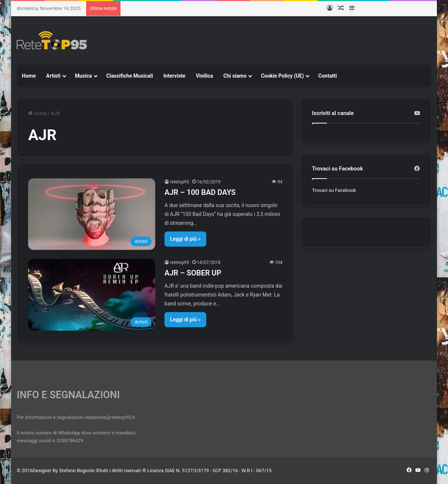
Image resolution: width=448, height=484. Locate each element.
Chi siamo (235, 76)
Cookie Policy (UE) (282, 76)
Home (29, 76)
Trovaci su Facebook (334, 190)
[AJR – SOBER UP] (92, 295)
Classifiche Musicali (130, 76)
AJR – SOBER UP (193, 273)
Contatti (327, 76)
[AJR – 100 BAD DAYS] (92, 214)
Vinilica (205, 76)
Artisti (53, 76)
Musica (84, 76)
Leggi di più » (185, 239)
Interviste (174, 76)
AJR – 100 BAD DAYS (200, 192)
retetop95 (180, 182)
